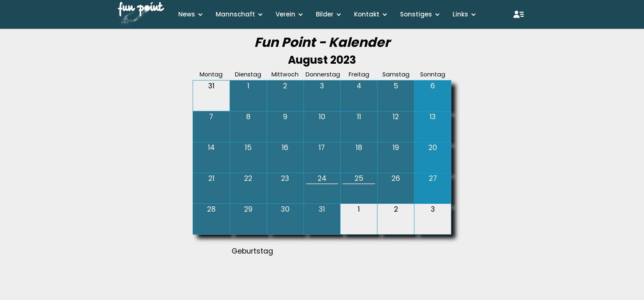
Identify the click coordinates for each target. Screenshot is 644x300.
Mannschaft (235, 14)
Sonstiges (416, 14)
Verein (285, 14)
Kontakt (367, 14)
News (187, 14)
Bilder (325, 14)
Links (460, 14)
